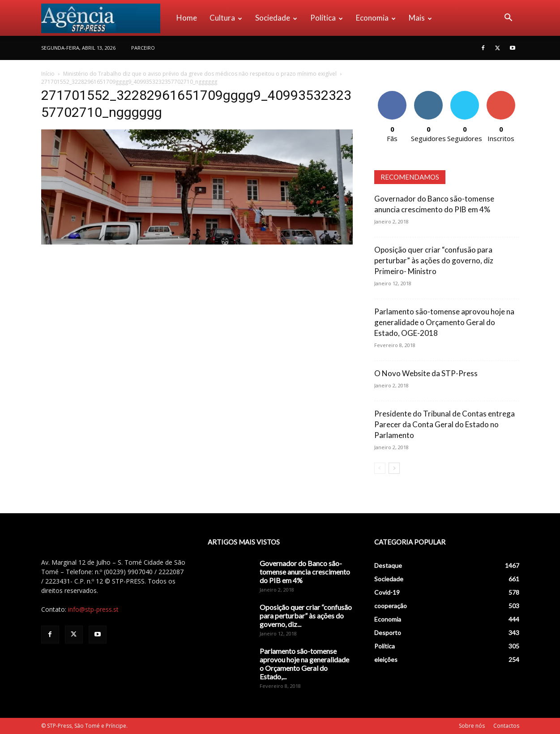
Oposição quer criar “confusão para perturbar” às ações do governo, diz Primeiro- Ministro (434, 260)
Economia (376, 18)
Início (48, 74)
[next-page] (394, 468)
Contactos (506, 726)
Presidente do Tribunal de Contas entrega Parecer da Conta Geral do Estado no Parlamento (445, 424)
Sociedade (276, 18)
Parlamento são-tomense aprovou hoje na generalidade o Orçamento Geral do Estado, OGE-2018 (444, 322)
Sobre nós (472, 726)
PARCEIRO (143, 48)
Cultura (226, 18)
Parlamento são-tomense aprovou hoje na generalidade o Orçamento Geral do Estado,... (304, 664)
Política (327, 18)
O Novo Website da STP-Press (426, 373)
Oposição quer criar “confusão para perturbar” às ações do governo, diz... (306, 616)
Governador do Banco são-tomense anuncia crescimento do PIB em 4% (305, 572)
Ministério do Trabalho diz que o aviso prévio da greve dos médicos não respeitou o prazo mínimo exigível (200, 74)
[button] (509, 19)
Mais (420, 18)
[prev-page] (380, 468)
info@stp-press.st (93, 609)
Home (187, 18)
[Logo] (106, 18)
